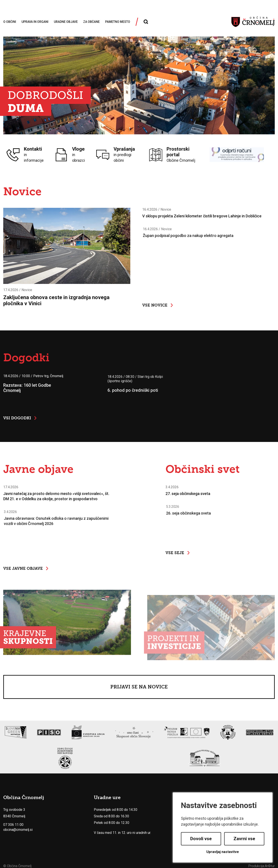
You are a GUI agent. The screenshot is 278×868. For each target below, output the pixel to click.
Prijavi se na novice (139, 687)
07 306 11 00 (13, 825)
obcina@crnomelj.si (18, 830)
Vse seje (178, 553)
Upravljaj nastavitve (223, 852)
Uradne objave (66, 22)
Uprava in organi (35, 22)
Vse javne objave (26, 568)
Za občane (91, 22)
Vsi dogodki (20, 418)
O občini (10, 22)
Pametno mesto (118, 22)
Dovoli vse (201, 839)
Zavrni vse (244, 839)
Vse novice (158, 305)
